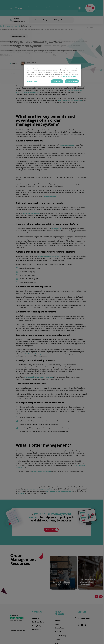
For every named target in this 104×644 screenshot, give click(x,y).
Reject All (57, 81)
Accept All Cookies (72, 81)
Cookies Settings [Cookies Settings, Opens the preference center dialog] (32, 81)
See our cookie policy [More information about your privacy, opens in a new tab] (69, 76)
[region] (53, 75)
